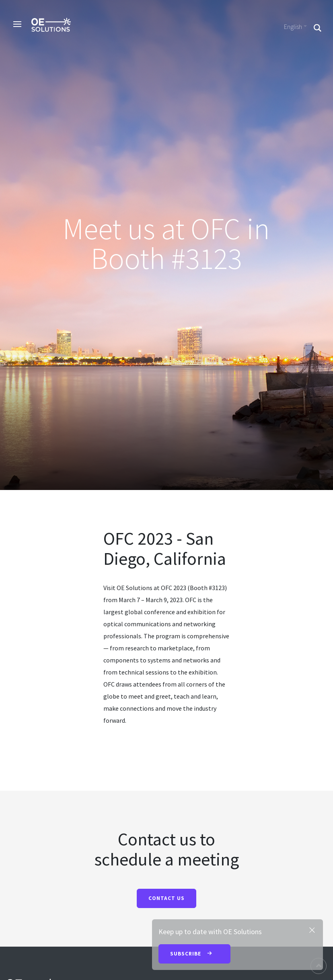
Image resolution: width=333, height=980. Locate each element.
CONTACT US (166, 898)
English (293, 27)
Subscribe (194, 954)
